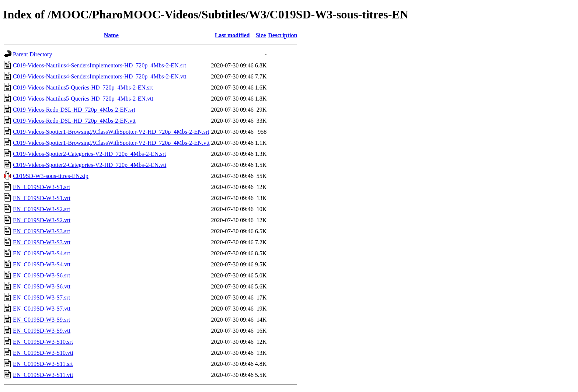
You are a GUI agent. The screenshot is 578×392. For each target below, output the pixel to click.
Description (283, 35)
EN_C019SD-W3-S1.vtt (42, 198)
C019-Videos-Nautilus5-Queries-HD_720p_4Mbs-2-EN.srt (83, 87)
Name (111, 35)
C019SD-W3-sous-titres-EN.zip (51, 176)
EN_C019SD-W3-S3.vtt (42, 242)
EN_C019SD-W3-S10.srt (43, 342)
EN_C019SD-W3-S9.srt (41, 320)
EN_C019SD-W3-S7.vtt (42, 309)
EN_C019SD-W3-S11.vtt (43, 375)
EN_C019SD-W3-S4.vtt (42, 264)
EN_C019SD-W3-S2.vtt (42, 220)
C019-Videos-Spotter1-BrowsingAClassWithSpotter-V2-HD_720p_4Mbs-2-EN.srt (111, 132)
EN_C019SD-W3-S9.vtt (42, 331)
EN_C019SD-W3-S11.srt (43, 364)
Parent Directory (32, 54)
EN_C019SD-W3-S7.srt (41, 297)
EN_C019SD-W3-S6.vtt (42, 286)
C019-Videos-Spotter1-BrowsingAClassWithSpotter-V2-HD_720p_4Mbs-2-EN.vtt (111, 143)
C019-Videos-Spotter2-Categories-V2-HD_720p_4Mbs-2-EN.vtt (90, 165)
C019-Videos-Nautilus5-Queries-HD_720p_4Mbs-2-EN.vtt (83, 99)
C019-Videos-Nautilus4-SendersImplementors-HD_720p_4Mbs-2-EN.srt (100, 65)
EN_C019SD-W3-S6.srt (41, 275)
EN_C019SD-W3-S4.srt (41, 253)
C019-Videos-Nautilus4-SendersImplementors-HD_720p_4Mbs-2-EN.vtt (100, 76)
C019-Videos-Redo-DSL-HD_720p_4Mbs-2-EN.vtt (74, 121)
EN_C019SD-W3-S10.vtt (43, 353)
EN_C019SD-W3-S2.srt (41, 209)
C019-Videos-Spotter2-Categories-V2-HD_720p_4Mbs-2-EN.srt (89, 154)
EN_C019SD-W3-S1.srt (41, 187)
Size (261, 35)
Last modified (232, 35)
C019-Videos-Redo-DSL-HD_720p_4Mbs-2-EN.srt (74, 110)
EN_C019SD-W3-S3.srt (41, 231)
